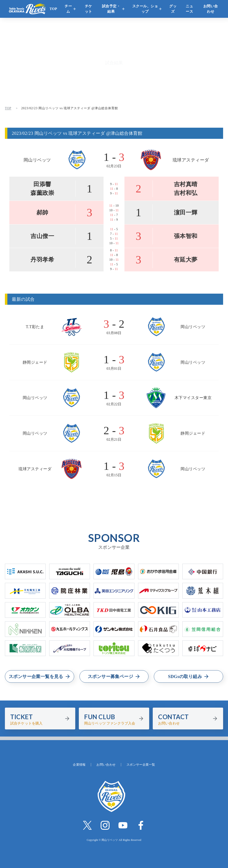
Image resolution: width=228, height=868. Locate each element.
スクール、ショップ (145, 9)
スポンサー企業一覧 (141, 765)
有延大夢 (186, 260)
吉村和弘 (186, 193)
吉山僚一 (42, 236)
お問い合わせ (211, 9)
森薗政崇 (42, 193)
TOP (53, 9)
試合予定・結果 (111, 9)
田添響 (42, 184)
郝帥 (42, 213)
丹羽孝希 (42, 260)
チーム (68, 9)
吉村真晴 (186, 184)
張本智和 (186, 236)
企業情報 (79, 765)
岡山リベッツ (37, 160)
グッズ (173, 9)
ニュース (189, 9)
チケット (89, 9)
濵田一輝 (186, 213)
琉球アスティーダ (191, 160)
